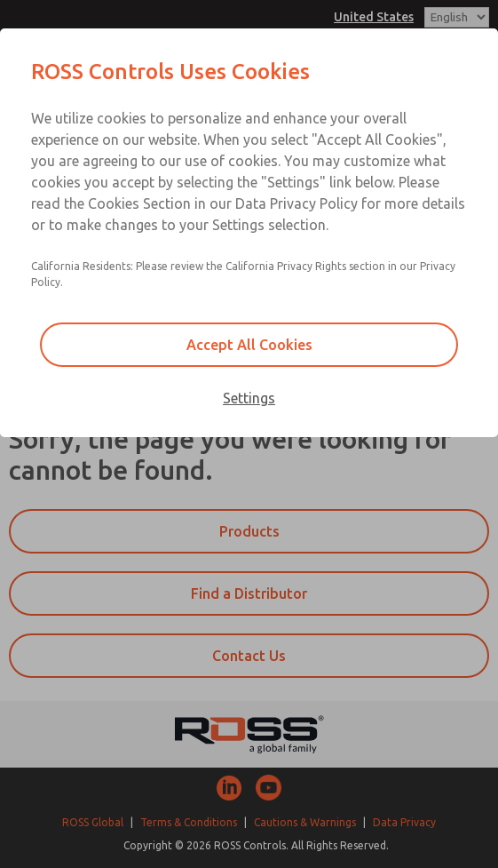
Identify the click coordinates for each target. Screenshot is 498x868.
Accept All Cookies (249, 345)
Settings (249, 398)
